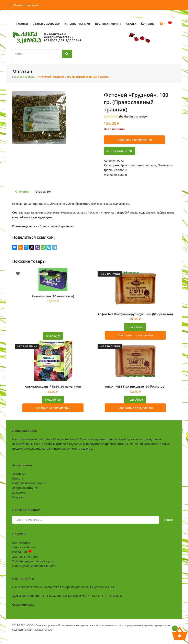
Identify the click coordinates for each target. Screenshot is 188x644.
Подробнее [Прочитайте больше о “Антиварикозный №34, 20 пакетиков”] (53, 399)
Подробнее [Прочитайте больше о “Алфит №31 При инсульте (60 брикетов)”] (135, 399)
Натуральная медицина (29, 483)
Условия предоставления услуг (34, 561)
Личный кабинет (24, 547)
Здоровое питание (25, 488)
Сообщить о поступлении (134, 140)
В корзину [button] (53, 336)
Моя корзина (21, 542)
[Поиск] (67, 54)
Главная (17, 77)
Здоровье (19, 474)
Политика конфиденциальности (34, 566)
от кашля (121, 175)
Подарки (18, 497)
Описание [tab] (22, 191)
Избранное (22, 552)
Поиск (168, 520)
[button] (24, 5)
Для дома (19, 492)
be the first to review (134, 117)
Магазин (31, 77)
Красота (18, 478)
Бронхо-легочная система (138, 165)
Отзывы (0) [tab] (43, 191)
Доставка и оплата (25, 556)
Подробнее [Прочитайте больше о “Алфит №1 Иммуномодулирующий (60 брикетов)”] (135, 327)
